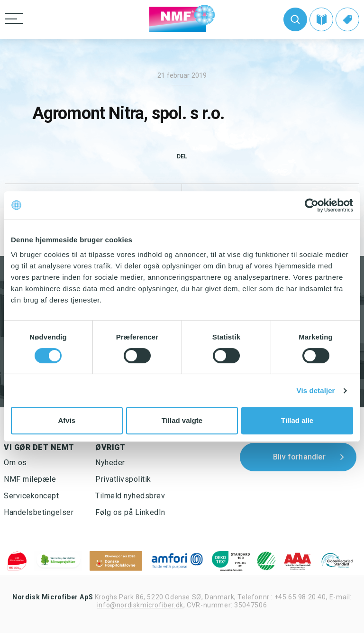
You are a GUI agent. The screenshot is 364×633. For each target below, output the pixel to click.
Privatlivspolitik (123, 479)
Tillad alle (297, 420)
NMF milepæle (30, 479)
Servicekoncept (31, 496)
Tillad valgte (182, 420)
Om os (15, 463)
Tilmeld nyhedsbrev (130, 496)
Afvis (67, 420)
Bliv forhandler (299, 457)
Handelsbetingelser (39, 512)
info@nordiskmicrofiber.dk (140, 605)
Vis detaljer (316, 390)
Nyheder (110, 463)
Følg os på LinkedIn (130, 512)
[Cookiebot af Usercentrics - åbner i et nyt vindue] (312, 205)
